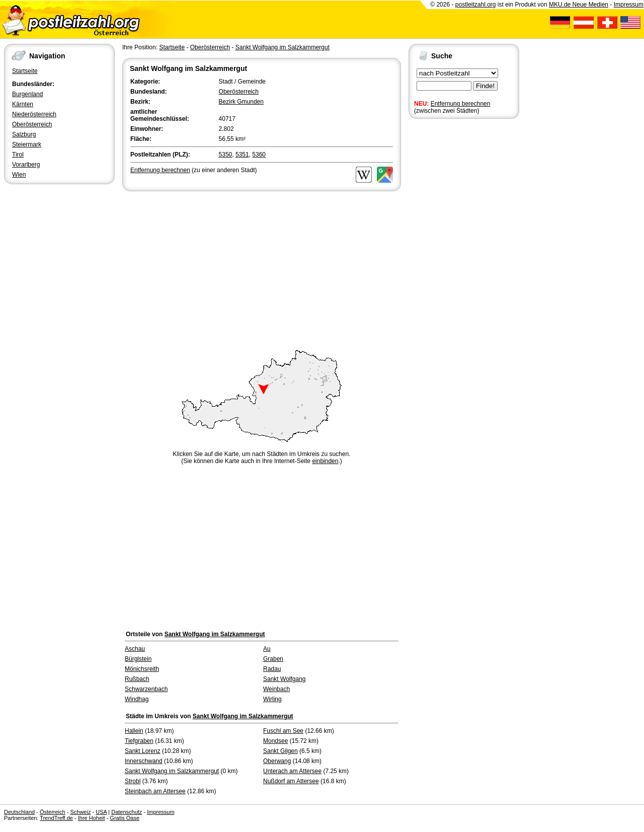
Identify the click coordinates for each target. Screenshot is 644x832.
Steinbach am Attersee (155, 791)
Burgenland (27, 94)
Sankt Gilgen (280, 751)
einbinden (325, 461)
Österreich (53, 812)
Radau (272, 669)
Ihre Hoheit (92, 818)
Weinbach (276, 689)
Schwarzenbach (146, 689)
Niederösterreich (34, 114)
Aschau (135, 649)
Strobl (133, 781)
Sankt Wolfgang (285, 679)
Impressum (629, 5)
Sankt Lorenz (143, 751)
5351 (242, 155)
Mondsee (275, 741)
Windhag (137, 699)
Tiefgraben (139, 741)
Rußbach (137, 679)
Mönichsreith (142, 669)
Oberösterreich (32, 124)
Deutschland (19, 812)
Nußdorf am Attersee (291, 781)
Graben (273, 659)
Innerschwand (144, 761)
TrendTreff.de (56, 818)
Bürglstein (138, 659)
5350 (226, 155)
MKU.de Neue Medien (579, 5)
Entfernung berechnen (461, 104)
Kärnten (23, 104)
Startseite (25, 71)
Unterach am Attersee (292, 771)
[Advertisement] (262, 269)
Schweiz (80, 812)
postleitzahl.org (476, 5)
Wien (19, 175)
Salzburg (24, 134)
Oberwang (277, 761)
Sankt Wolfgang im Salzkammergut (283, 47)
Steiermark (27, 144)
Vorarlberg (26, 165)
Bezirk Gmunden (241, 102)
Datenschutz (127, 812)
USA (101, 812)
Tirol (18, 155)
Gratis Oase (125, 818)
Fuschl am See (283, 731)
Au (267, 649)
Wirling (272, 699)
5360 (259, 155)
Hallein (134, 731)
